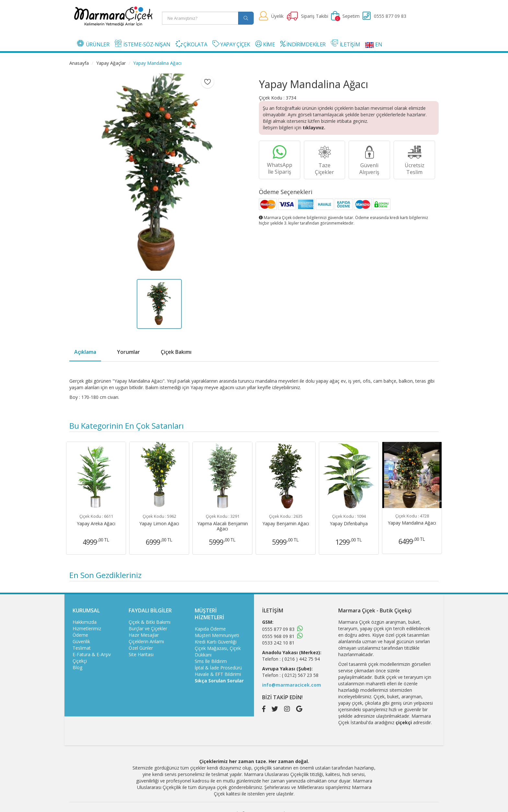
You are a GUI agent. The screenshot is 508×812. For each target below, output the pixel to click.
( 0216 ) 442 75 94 (301, 659)
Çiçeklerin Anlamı (146, 641)
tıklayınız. (314, 128)
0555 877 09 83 (278, 629)
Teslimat (82, 648)
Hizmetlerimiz (87, 628)
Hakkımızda (85, 622)
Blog (77, 667)
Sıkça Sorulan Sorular (219, 681)
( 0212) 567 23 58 (300, 675)
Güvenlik (81, 641)
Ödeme (80, 635)
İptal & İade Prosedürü (218, 668)
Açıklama (85, 352)
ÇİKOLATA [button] (191, 44)
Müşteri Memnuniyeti (217, 635)
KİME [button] (265, 44)
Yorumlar (128, 352)
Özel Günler (141, 648)
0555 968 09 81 (278, 636)
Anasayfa (79, 63)
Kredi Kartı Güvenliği (216, 642)
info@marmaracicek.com (292, 685)
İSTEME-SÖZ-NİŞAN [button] (143, 44)
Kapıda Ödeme (210, 629)
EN (374, 44)
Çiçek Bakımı (176, 352)
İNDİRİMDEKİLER (303, 44)
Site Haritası (141, 654)
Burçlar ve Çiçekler (148, 628)
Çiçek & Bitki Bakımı (150, 622)
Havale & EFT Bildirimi (218, 674)
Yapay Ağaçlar (111, 63)
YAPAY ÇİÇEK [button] (231, 44)
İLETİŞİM (345, 44)
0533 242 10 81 (278, 643)
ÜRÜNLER (93, 44)
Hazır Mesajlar (144, 635)
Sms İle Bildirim (211, 661)
